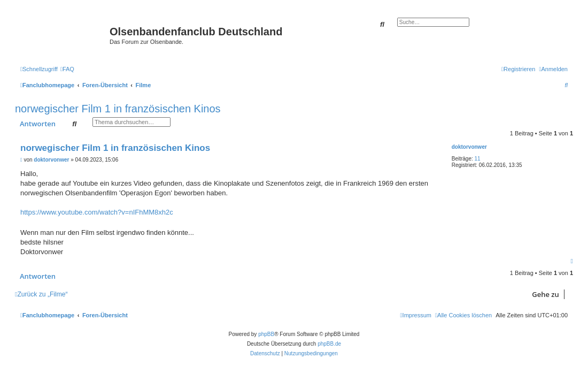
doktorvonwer (469, 147)
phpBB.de (329, 344)
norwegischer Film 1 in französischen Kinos (118, 109)
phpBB (266, 334)
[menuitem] (67, 69)
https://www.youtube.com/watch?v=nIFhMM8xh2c (97, 212)
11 (478, 159)
